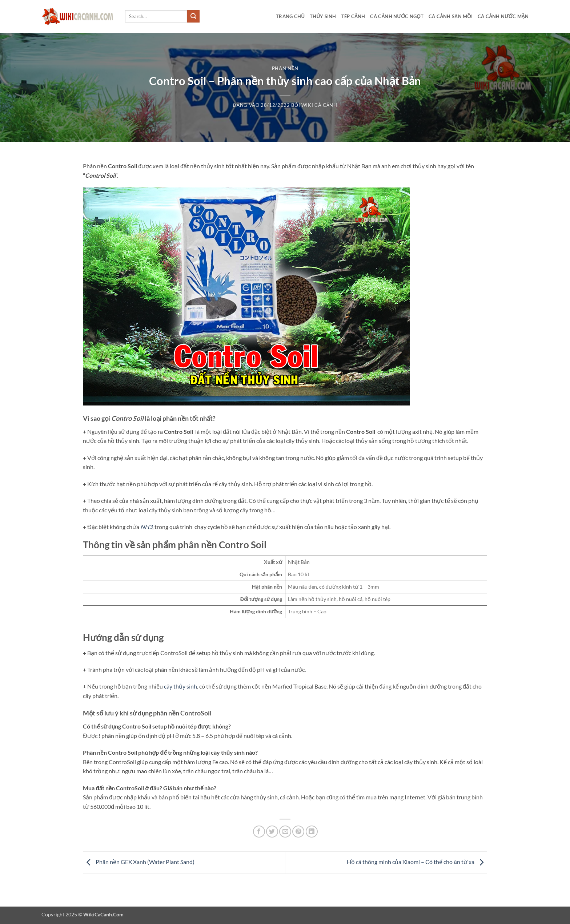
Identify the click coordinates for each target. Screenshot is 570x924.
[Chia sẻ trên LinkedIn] (312, 832)
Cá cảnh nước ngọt (397, 16)
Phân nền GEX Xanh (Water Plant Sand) (139, 862)
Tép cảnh (353, 16)
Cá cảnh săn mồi (451, 16)
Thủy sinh (323, 16)
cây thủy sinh (180, 686)
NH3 (146, 527)
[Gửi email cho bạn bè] (285, 832)
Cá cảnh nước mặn (503, 16)
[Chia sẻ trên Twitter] (272, 832)
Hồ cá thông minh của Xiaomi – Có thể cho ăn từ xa (417, 862)
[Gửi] (193, 16)
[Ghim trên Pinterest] (298, 832)
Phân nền (285, 68)
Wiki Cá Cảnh (319, 105)
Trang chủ (290, 16)
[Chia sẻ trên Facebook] (259, 832)
